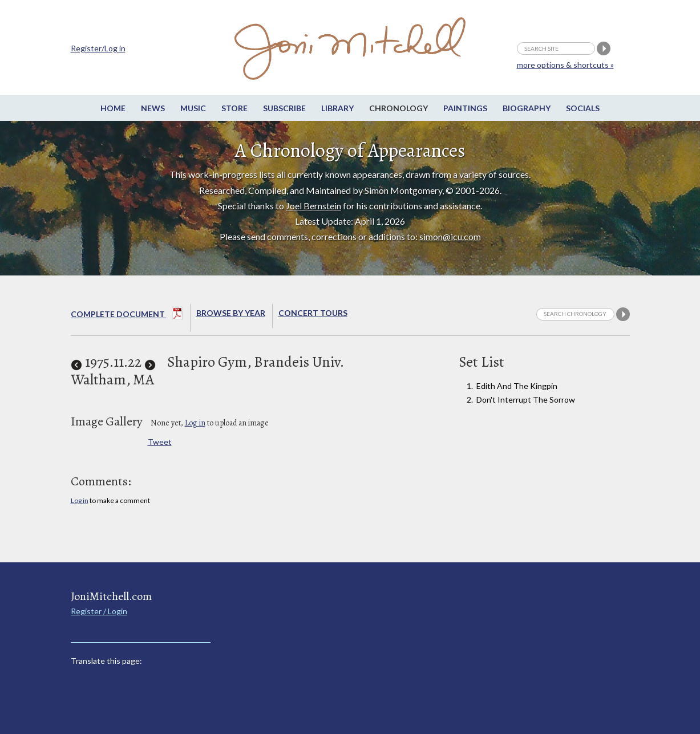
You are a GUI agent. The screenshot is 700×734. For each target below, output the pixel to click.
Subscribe (284, 108)
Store (234, 108)
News (153, 108)
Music (193, 108)
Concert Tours (313, 313)
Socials (583, 108)
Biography (527, 108)
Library (337, 108)
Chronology (398, 108)
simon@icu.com (450, 236)
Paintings (465, 108)
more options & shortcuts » (565, 65)
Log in (195, 423)
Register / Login (99, 611)
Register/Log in (98, 48)
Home (113, 108)
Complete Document (127, 315)
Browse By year (231, 313)
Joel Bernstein (313, 206)
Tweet (160, 442)
